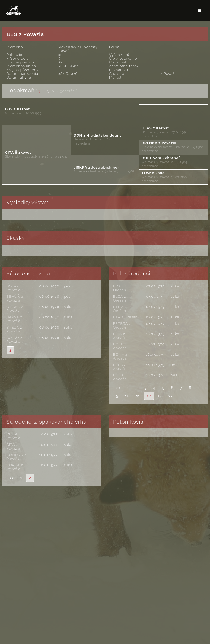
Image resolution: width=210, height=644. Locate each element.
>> (170, 396)
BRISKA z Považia (15, 309)
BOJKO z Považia (14, 340)
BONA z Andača (120, 356)
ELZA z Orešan (120, 298)
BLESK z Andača (121, 367)
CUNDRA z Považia (16, 457)
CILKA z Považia (14, 436)
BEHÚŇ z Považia (15, 298)
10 (127, 396)
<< (118, 388)
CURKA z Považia (15, 467)
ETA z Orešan (125, 317)
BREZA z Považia (14, 329)
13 (160, 396)
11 (138, 396)
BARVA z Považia (14, 319)
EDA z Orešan (120, 288)
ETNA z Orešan (120, 309)
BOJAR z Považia (14, 288)
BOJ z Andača (120, 377)
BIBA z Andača (120, 336)
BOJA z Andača (120, 346)
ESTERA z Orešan (122, 326)
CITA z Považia (14, 446)
